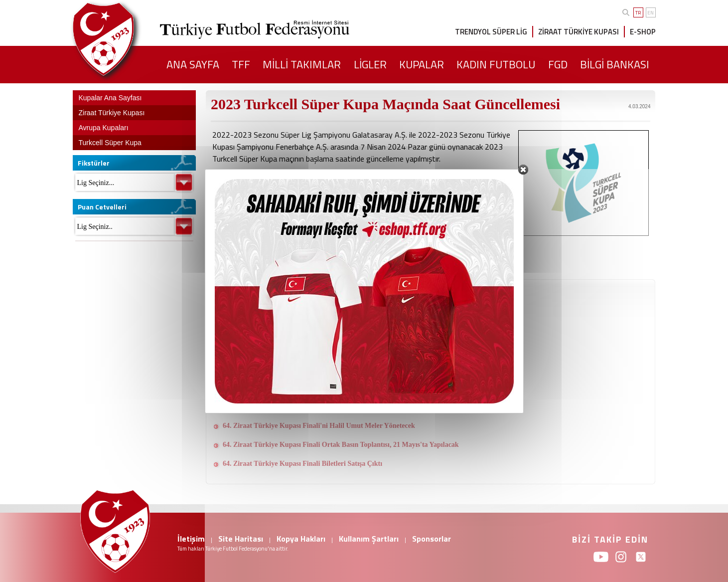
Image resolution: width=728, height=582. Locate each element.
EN (651, 13)
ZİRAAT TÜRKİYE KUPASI (579, 32)
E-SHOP (643, 32)
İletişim (191, 539)
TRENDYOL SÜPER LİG (491, 32)
